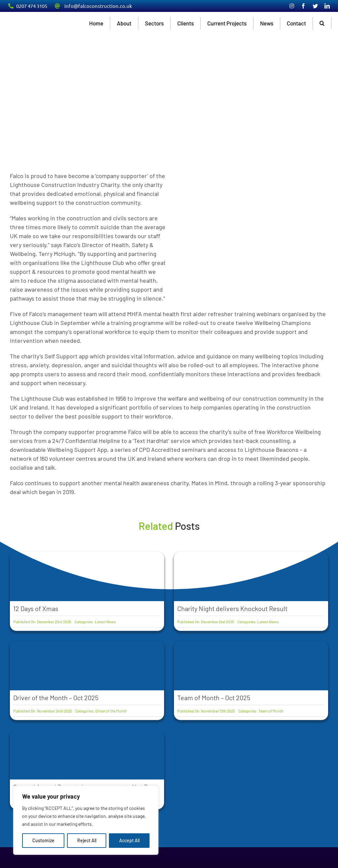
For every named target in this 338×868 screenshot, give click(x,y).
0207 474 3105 (32, 6)
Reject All (87, 840)
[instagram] (292, 6)
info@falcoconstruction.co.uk (98, 6)
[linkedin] (327, 6)
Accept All (129, 840)
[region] (86, 820)
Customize (43, 840)
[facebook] (303, 6)
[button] (322, 23)
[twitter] (315, 6)
